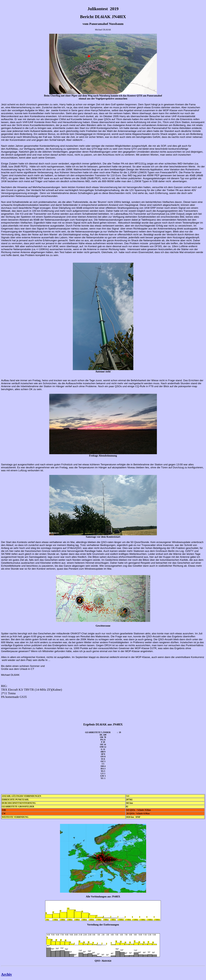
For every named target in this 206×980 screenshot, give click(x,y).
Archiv (7, 974)
